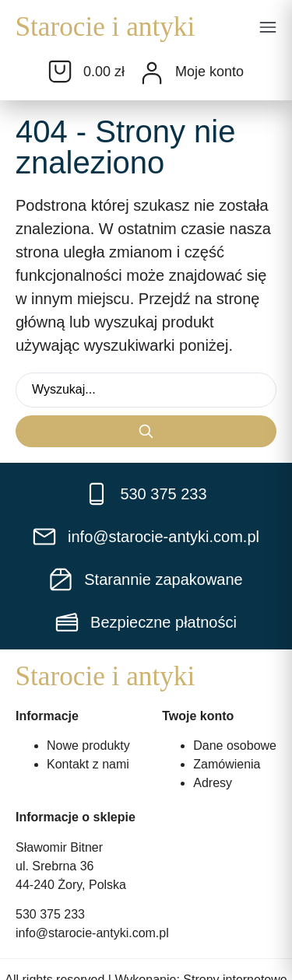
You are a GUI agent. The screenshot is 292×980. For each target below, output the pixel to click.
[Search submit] (146, 431)
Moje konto (209, 72)
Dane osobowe (235, 745)
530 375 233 (50, 914)
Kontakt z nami (88, 764)
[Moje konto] (152, 73)
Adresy (213, 783)
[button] (268, 29)
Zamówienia (227, 764)
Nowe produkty (88, 745)
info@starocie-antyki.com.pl (92, 933)
